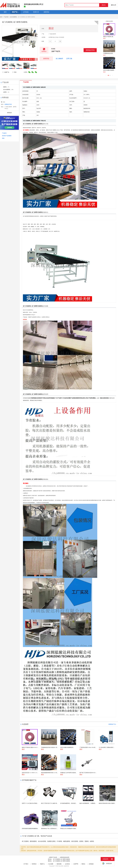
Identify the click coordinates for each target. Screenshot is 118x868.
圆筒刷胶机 (33, 841)
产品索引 (4, 133)
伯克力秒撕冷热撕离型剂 (110, 70)
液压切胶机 (75, 841)
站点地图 (51, 864)
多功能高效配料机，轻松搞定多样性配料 (71, 803)
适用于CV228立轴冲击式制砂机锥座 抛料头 (33, 803)
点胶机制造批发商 (64, 857)
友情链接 (91, 864)
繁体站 (83, 864)
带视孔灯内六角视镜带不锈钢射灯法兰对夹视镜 (73, 829)
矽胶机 (92, 841)
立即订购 (69, 59)
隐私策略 (59, 864)
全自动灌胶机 (13, 17)
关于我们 (26, 864)
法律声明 (76, 864)
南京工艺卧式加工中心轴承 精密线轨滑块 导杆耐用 (54, 803)
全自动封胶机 (42, 841)
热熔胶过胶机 (51, 841)
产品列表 (6, 17)
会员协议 (67, 864)
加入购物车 (59, 59)
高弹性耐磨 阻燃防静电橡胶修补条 (31, 829)
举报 (14, 72)
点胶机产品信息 (53, 857)
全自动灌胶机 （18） (9, 90)
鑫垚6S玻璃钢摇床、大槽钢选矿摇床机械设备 (91, 803)
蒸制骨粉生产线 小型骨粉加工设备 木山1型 (52, 829)
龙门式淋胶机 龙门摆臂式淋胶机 (62, 859)
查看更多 (9, 113)
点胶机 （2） (6, 92)
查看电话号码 (90, 50)
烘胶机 (81, 841)
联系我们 (34, 864)
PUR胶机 (59, 841)
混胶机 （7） (6, 87)
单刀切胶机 (25, 841)
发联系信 (46, 59)
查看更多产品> (112, 724)
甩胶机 (87, 841)
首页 (1, 17)
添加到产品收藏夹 (7, 136)
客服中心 (42, 864)
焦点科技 (61, 866)
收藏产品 (6, 72)
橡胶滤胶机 (67, 841)
